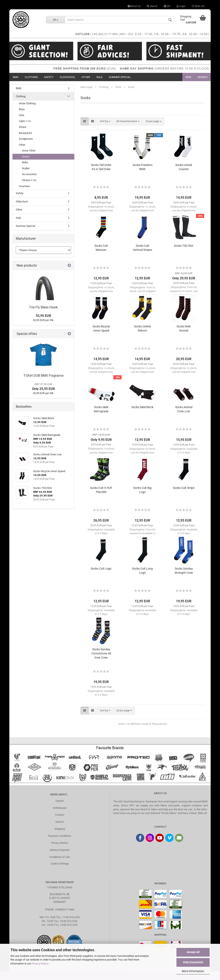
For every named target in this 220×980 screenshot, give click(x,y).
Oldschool (68, 77)
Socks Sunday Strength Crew (184, 571)
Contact (60, 815)
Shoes (23, 127)
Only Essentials (193, 962)
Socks (26, 157)
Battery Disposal (60, 850)
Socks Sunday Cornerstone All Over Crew (101, 653)
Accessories (29, 174)
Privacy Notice (40, 964)
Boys (22, 109)
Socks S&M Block (142, 407)
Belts (25, 162)
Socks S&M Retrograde (101, 409)
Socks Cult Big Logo (142, 490)
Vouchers (24, 186)
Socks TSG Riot (184, 246)
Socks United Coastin (184, 167)
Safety (49, 77)
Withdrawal (60, 808)
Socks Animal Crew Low (184, 409)
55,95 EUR (43, 316)
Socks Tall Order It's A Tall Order (101, 167)
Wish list (198, 6)
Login (181, 6)
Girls (22, 115)
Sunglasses (26, 139)
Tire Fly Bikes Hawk (43, 307)
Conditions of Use (60, 857)
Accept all (193, 952)
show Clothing (27, 103)
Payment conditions (60, 836)
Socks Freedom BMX (142, 167)
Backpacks (26, 133)
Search (152, 6)
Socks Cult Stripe (184, 488)
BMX (16, 77)
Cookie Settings (60, 864)
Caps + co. (25, 121)
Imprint (60, 801)
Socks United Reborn (142, 328)
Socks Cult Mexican (101, 248)
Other (86, 77)
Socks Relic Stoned (184, 328)
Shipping (60, 829)
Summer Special (120, 77)
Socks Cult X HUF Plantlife (101, 490)
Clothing (31, 77)
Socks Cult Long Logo (142, 571)
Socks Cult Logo (101, 569)
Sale (99, 77)
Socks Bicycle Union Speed (101, 328)
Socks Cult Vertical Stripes (142, 248)
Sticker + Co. (29, 180)
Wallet (26, 168)
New (188, 77)
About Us (134, 6)
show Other (29, 151)
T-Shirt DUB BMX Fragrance (43, 376)
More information (193, 971)
